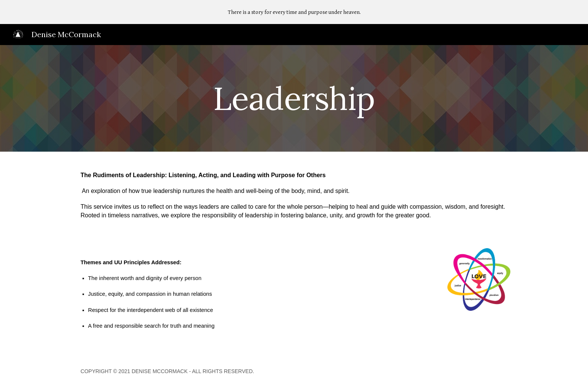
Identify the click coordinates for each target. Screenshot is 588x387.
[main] (294, 98)
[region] (294, 12)
